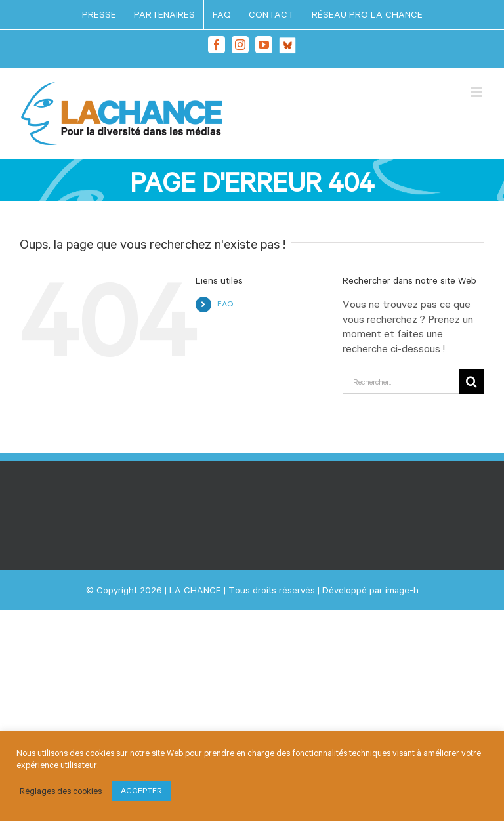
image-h (402, 590)
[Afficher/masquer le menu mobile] (477, 92)
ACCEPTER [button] (141, 791)
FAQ (225, 304)
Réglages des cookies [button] (61, 791)
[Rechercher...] (401, 381)
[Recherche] (472, 381)
